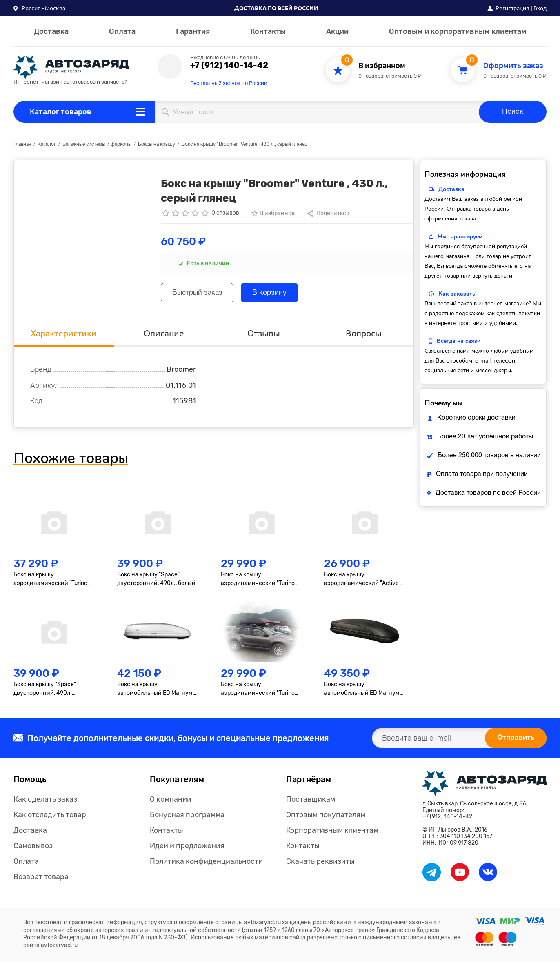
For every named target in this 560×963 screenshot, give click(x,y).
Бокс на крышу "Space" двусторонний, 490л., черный (45, 691)
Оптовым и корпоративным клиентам (458, 31)
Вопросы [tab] (363, 335)
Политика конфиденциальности (206, 863)
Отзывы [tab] (264, 335)
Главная (22, 144)
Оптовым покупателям (326, 817)
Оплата (122, 31)
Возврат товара (41, 879)
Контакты (268, 31)
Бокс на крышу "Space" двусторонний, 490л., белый (156, 581)
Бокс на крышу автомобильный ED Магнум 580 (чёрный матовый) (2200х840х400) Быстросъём (362, 691)
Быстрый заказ (200, 294)
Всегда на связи (459, 341)
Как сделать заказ (45, 801)
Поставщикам (311, 801)
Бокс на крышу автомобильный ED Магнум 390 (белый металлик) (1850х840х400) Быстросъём (158, 691)
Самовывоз (33, 848)
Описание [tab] (164, 335)
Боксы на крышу (157, 144)
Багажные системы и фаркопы (97, 144)
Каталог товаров (61, 112)
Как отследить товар (50, 817)
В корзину (276, 294)
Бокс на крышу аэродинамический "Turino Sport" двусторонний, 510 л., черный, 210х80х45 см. (52, 582)
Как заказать (457, 294)
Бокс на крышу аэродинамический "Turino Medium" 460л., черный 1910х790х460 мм (258, 691)
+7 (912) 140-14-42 (229, 65)
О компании (171, 801)
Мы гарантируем (460, 237)
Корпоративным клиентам (332, 832)
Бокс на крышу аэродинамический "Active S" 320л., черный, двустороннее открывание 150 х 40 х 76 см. (365, 582)
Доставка (51, 31)
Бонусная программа (187, 817)
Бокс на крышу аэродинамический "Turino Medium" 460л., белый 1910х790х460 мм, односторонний (258, 582)
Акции (337, 31)
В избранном (382, 66)
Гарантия (193, 31)
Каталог (47, 144)
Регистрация (512, 8)
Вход (540, 8)
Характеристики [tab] (64, 335)
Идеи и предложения (187, 848)
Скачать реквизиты (320, 863)
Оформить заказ (513, 66)
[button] (39, 8)
